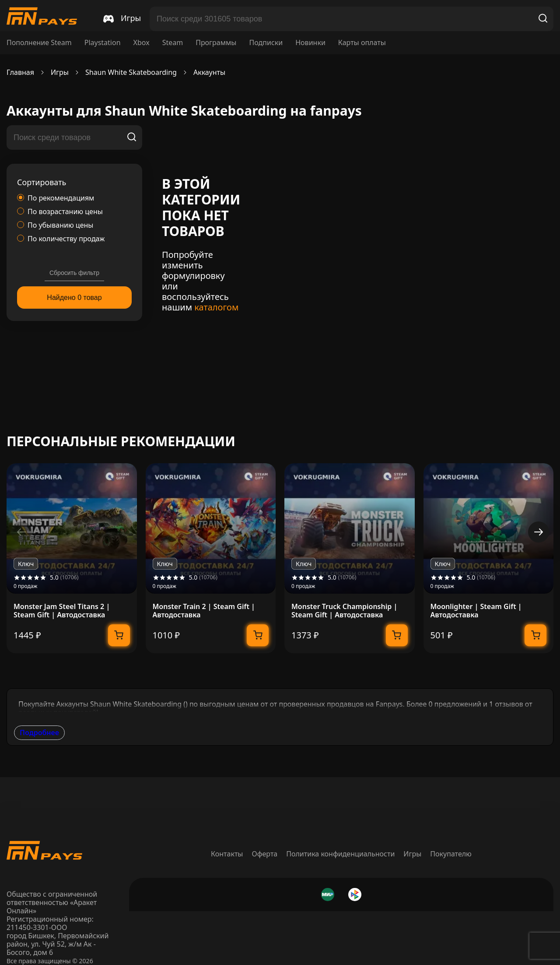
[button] (539, 532)
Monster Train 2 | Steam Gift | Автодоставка (204, 611)
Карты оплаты (362, 43)
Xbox (142, 43)
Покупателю (451, 854)
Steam (173, 43)
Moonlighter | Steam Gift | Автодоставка (476, 611)
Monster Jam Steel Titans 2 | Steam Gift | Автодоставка (62, 611)
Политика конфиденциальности (340, 854)
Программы (216, 43)
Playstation (103, 43)
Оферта (265, 854)
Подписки (266, 43)
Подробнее (39, 733)
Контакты (227, 854)
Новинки (310, 43)
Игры (412, 854)
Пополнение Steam (39, 43)
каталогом (216, 307)
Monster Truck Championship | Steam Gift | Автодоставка (344, 611)
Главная (20, 72)
